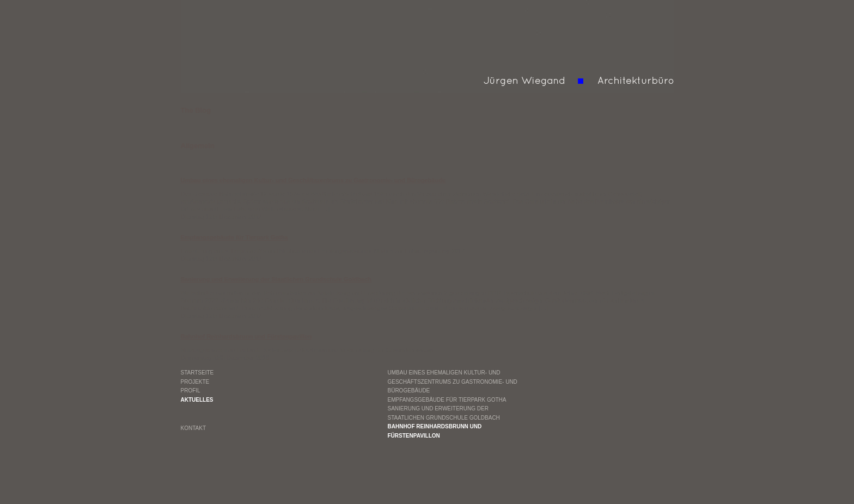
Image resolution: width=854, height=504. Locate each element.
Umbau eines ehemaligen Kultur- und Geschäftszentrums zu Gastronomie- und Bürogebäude (453, 382)
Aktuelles (197, 400)
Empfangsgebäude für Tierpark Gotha (447, 400)
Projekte (195, 382)
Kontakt (193, 428)
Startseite (197, 373)
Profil (191, 391)
